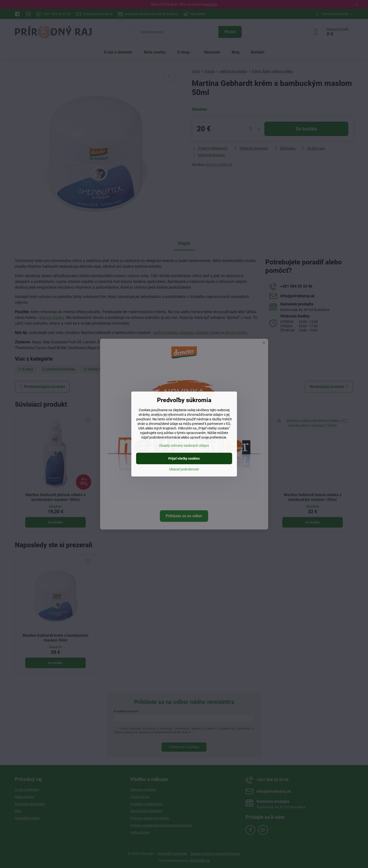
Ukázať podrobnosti (184, 469)
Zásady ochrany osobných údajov (184, 446)
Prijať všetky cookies (184, 458)
